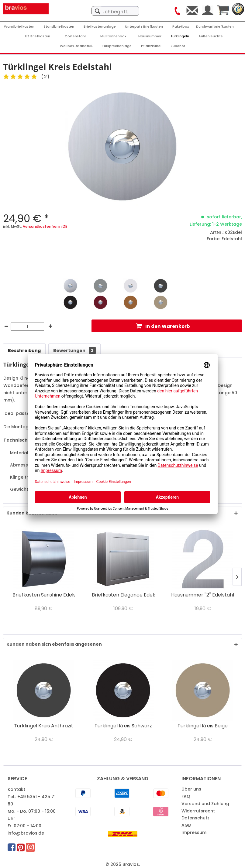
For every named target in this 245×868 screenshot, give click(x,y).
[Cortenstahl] (75, 36)
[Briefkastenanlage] (100, 27)
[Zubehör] (178, 46)
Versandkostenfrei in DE (45, 226)
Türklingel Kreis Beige (203, 726)
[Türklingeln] (180, 36)
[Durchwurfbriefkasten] (215, 27)
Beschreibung (24, 350)
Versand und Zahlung (205, 804)
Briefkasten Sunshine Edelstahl (44, 595)
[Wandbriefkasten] (19, 27)
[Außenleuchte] (211, 36)
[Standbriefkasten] (59, 27)
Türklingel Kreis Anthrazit (44, 726)
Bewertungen (74, 350)
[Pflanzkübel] (151, 46)
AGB (186, 825)
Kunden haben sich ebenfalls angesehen (54, 644)
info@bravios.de (26, 833)
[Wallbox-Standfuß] (76, 46)
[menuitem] (115, 8)
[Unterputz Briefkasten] (144, 27)
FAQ (186, 796)
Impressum (194, 832)
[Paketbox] (181, 27)
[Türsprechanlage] (117, 46)
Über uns (191, 789)
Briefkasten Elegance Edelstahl (123, 595)
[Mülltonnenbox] (113, 36)
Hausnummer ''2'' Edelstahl (203, 595)
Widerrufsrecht (198, 811)
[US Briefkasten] (38, 36)
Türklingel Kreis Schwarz (123, 726)
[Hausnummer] (150, 36)
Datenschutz (195, 818)
